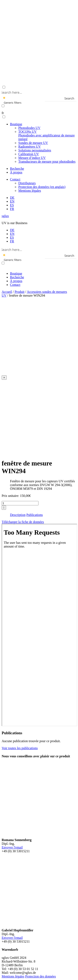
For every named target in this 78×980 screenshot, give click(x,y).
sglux (5, 216)
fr (3, 113)
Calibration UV (29, 154)
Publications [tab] (35, 515)
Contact (15, 179)
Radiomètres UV (30, 147)
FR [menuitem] (12, 241)
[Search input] (38, 92)
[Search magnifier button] (73, 98)
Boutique (16, 124)
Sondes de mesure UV (33, 143)
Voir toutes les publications (20, 748)
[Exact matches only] (3, 106)
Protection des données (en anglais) (42, 187)
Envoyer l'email (12, 847)
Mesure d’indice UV (32, 158)
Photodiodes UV (29, 128)
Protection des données (41, 976)
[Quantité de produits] (20, 503)
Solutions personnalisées (35, 150)
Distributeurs (27, 183)
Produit (19, 292)
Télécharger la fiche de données (23, 522)
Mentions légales (30, 191)
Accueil (7, 292)
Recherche (17, 169)
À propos (16, 172)
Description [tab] (18, 515)
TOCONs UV (46, 135)
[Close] (4, 378)
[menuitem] (12, 198)
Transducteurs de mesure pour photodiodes (47, 161)
